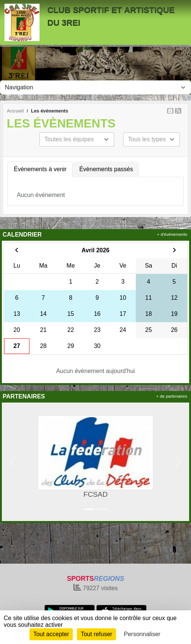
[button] (12, 462)
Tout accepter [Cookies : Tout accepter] (51, 634)
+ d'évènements (172, 234)
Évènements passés (106, 169)
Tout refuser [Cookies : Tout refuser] (96, 634)
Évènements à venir (40, 169)
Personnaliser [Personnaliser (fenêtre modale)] (142, 634)
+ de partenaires (172, 396)
